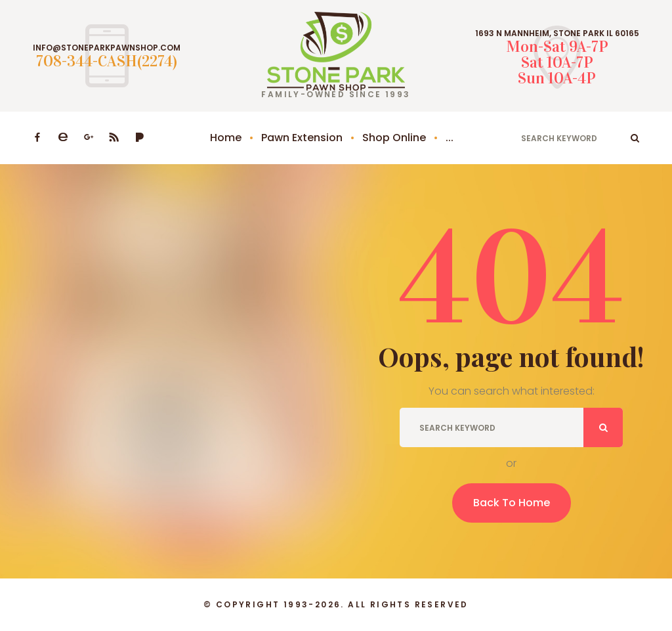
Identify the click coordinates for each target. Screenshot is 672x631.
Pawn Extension (302, 138)
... (450, 138)
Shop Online (394, 138)
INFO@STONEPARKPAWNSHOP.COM (107, 48)
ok (635, 138)
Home (226, 138)
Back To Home (512, 503)
